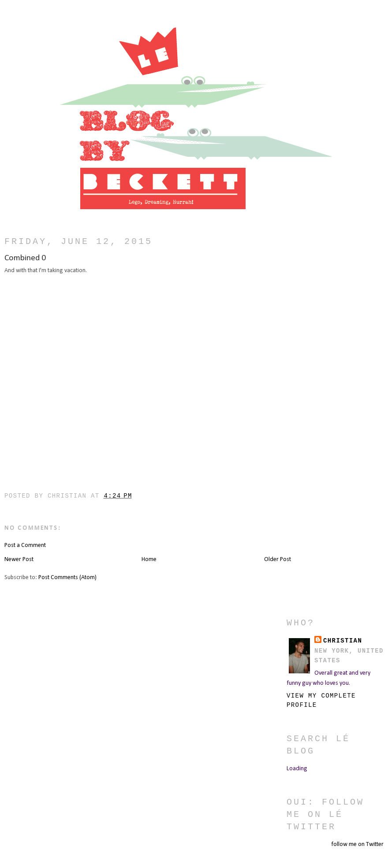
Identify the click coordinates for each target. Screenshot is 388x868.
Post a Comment (25, 545)
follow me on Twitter (357, 844)
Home (149, 560)
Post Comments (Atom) (67, 578)
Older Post (278, 560)
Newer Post (19, 560)
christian (343, 641)
